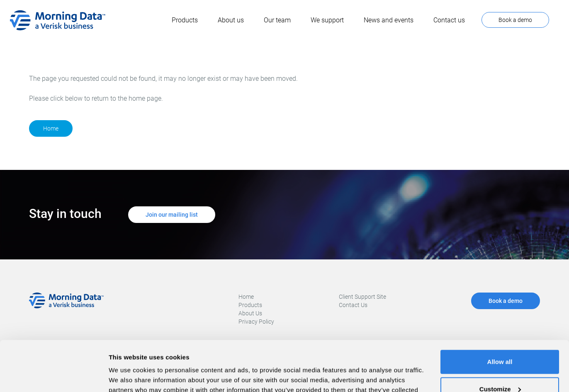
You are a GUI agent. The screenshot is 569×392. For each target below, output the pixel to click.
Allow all (500, 315)
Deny (500, 369)
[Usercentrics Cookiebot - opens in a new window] (54, 376)
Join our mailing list (172, 215)
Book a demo (515, 20)
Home (51, 128)
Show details (128, 376)
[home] (58, 20)
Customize (500, 342)
